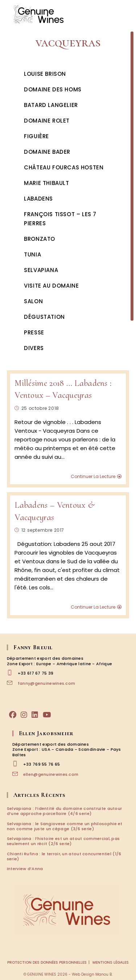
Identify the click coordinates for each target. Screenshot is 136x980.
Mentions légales (111, 962)
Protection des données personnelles (47, 962)
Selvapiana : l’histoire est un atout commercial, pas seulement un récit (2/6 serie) (63, 841)
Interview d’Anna (25, 869)
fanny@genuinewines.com (47, 683)
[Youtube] (47, 715)
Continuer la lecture (96, 477)
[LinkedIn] (35, 715)
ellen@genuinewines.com (51, 774)
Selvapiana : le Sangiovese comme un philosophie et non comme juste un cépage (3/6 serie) (65, 826)
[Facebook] (13, 715)
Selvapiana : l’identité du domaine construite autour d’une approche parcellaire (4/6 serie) (65, 811)
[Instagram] (24, 715)
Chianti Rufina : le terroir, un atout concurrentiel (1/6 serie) (64, 856)
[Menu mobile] (125, 14)
